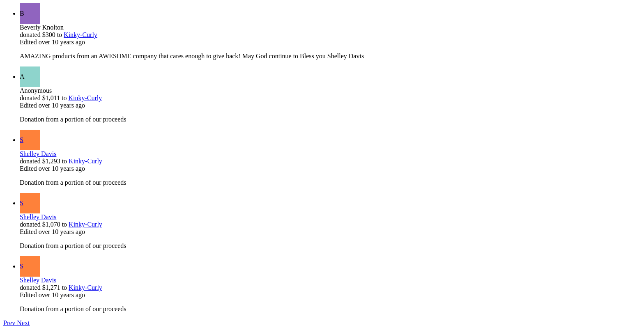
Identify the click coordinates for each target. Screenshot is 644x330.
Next (23, 323)
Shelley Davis (38, 154)
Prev (10, 323)
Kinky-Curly (80, 35)
